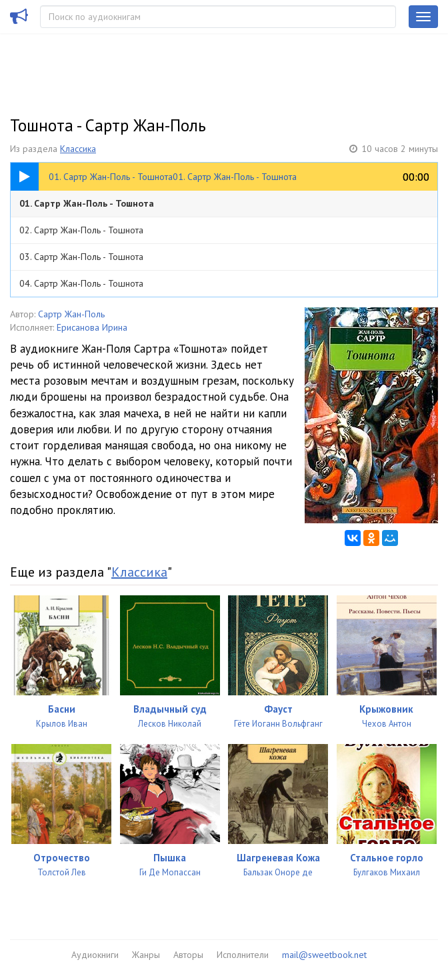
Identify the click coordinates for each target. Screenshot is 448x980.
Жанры (146, 955)
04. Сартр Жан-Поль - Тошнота (81, 283)
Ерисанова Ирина (92, 327)
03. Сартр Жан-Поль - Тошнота (81, 257)
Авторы (188, 955)
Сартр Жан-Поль (71, 314)
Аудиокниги (95, 955)
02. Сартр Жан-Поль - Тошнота (81, 230)
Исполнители (243, 955)
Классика (78, 149)
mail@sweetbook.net (324, 955)
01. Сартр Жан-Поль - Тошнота (87, 203)
